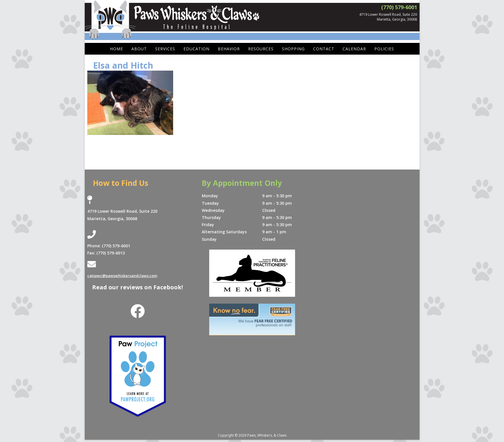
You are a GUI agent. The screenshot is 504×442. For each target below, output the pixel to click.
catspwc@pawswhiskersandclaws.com (125, 275)
